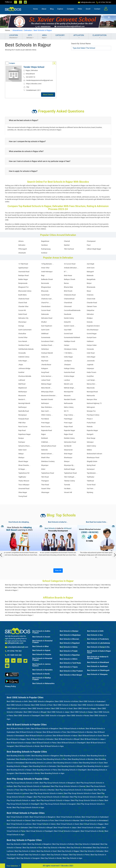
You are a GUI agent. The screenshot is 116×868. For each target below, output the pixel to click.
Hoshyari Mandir (47, 353)
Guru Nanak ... (23, 341)
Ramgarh (90, 434)
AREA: (45, 36)
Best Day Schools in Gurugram (28, 858)
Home (35, 10)
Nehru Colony (69, 407)
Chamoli (67, 241)
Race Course (23, 427)
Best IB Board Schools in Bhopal (67, 739)
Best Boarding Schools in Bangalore (45, 756)
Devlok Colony (69, 318)
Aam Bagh (91, 264)
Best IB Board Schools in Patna (44, 743)
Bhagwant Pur (23, 287)
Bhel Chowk (68, 291)
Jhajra (21, 365)
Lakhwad (22, 380)
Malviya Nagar (46, 384)
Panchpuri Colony (93, 415)
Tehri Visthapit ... (70, 477)
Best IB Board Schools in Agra (52, 746)
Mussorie (67, 396)
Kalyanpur (90, 368)
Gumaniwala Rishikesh (72, 337)
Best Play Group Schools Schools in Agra (28, 808)
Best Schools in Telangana (97, 674)
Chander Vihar (23, 306)
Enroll (88, 10)
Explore (60, 10)
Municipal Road (92, 392)
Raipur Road (68, 427)
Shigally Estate (92, 461)
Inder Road (91, 353)
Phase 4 (90, 419)
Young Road (23, 496)
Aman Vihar (45, 268)
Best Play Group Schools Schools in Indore (47, 793)
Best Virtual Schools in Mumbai (67, 820)
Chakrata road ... (47, 299)
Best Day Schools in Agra (72, 858)
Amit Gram (91, 268)
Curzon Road (46, 310)
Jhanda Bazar (46, 365)
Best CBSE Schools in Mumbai (65, 705)
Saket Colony (91, 446)
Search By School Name (81, 44)
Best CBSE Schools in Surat (62, 709)
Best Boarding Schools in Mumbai (81, 759)
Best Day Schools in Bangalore (39, 844)
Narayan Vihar (92, 399)
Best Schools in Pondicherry (98, 639)
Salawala (44, 450)
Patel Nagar (68, 419)
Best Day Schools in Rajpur (14, 585)
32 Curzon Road (70, 264)
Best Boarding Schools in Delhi (18, 756)
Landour (67, 380)
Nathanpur (45, 403)
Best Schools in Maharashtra (43, 683)
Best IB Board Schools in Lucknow (39, 736)
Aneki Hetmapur (47, 272)
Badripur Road (23, 275)
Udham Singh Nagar (94, 249)
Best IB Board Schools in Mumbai (80, 732)
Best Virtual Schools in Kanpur (89, 828)
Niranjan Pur (91, 411)
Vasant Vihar (46, 489)
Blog (52, 10)
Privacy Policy (10, 686)
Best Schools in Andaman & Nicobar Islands (98, 658)
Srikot (43, 469)
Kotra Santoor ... (47, 376)
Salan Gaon (22, 450)
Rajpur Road (68, 434)
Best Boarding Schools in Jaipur (96, 766)
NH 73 (66, 411)
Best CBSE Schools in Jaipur (58, 712)
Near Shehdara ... (47, 407)
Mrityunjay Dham (47, 392)
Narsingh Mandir (24, 403)
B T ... (66, 272)
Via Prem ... (91, 489)
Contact (97, 10)
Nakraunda (91, 396)
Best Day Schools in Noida (51, 858)
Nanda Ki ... (22, 399)
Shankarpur (68, 458)
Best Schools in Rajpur (43, 30)
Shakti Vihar (45, 458)
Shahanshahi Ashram (94, 454)
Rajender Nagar (70, 430)
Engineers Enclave (93, 326)
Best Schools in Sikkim (69, 659)
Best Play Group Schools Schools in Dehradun (51, 797)
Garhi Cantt (45, 330)
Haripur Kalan (92, 345)
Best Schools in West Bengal (71, 675)
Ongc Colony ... (69, 415)
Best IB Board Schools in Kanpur (19, 743)
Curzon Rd (22, 310)
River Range (91, 438)
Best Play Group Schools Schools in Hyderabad (32, 786)
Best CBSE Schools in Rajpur (15, 602)
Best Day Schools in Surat (47, 851)
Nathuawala (68, 403)
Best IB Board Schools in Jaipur (93, 739)
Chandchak (68, 303)
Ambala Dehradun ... (71, 268)
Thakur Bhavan (24, 481)
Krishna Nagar (69, 376)
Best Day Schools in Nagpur (69, 851)
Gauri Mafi (68, 330)
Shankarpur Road (93, 458)
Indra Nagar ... (23, 361)
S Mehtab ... (45, 442)
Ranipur (21, 438)
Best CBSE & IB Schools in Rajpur (30, 604)
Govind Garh (68, 334)
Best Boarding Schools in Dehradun (43, 766)
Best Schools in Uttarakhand (98, 662)
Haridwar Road (24, 345)
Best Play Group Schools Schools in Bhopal (87, 797)
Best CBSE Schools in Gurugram (54, 716)
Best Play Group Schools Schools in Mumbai (37, 790)
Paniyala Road (23, 419)
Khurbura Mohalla (25, 376)
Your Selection (13, 866)
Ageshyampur (23, 268)
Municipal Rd (69, 392)
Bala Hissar (68, 275)
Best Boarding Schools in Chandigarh (72, 770)
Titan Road (45, 485)
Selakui (89, 450)
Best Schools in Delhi (95, 631)
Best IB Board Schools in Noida (27, 746)
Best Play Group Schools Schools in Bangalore (58, 783)
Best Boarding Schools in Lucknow (39, 763)
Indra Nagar (91, 357)
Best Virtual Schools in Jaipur (65, 828)
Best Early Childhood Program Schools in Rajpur (45, 610)
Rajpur (44, 434)
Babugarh (90, 272)
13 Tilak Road (23, 264)
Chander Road (92, 303)
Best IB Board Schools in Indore (65, 736)
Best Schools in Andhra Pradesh (41, 632)
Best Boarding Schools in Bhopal (70, 766)
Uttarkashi (22, 253)
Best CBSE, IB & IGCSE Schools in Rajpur (57, 604)
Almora (21, 241)
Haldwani (90, 341)
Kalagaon (45, 368)
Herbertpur (45, 349)
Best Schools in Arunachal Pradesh (42, 642)
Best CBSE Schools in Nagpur (85, 709)
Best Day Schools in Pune (33, 848)
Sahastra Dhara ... (25, 446)
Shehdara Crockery (48, 461)
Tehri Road (45, 477)
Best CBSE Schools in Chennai (18, 705)
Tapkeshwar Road (48, 473)
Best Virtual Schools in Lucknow (19, 824)
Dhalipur (90, 318)
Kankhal (21, 372)
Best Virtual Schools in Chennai (19, 820)
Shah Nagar (68, 454)
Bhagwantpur (46, 287)
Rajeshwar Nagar (25, 434)
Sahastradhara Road (49, 446)
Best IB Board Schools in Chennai (29, 732)
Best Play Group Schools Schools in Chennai (68, 786)
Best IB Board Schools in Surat (90, 736)
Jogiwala (90, 365)
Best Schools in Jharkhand (97, 666)
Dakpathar (91, 310)
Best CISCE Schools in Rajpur (74, 610)
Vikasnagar (45, 492)
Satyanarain (68, 450)
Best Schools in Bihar (41, 646)
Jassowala (91, 361)
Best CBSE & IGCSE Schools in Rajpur (86, 604)
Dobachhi (67, 322)
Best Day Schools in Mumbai (55, 848)
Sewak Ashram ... (47, 454)
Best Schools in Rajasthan (70, 655)
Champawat (91, 241)
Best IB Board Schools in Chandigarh (72, 743)
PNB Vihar (22, 423)
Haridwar (44, 245)
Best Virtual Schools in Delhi (18, 817)
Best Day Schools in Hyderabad (87, 844)
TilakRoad (90, 481)
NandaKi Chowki (47, 399)
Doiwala (90, 322)
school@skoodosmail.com (17, 647)
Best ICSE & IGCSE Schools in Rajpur (65, 607)
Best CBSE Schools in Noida (78, 716)
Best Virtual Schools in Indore (44, 824)
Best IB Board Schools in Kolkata (72, 729)
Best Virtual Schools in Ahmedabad (94, 820)
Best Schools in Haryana (42, 654)
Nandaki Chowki (70, 399)
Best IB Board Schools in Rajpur (58, 602)
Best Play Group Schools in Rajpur (37, 585)
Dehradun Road (47, 318)
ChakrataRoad (69, 299)
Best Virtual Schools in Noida (92, 831)
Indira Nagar (68, 357)
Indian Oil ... (45, 357)
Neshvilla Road (24, 411)
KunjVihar (90, 376)
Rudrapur (22, 442)
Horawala (90, 349)
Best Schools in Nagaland (70, 643)
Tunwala (67, 485)
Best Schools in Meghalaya (70, 635)
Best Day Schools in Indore (25, 851)
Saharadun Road (70, 442)
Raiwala (90, 427)
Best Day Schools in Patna (79, 855)
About (44, 10)
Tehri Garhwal (69, 249)
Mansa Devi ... (92, 384)
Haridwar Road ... (47, 345)
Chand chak (91, 299)
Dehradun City (23, 318)
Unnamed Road (24, 489)
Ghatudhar (22, 334)
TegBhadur (22, 477)
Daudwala (68, 314)
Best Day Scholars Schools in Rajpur (86, 588)
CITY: (30, 36)
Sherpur (67, 461)
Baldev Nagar (23, 279)
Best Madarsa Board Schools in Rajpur (35, 612)
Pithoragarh (23, 249)
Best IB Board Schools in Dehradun (40, 739)
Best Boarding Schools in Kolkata (73, 756)
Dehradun (28, 30)
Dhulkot (44, 322)
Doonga (21, 326)
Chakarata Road (70, 295)
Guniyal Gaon (92, 337)
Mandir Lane (68, 384)
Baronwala (45, 283)
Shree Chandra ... (24, 465)
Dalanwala (45, 314)
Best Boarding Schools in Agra (53, 773)
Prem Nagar (45, 423)
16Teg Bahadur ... (47, 264)
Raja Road (22, 430)
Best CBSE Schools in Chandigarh (27, 716)
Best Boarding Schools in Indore (66, 763)
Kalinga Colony (69, 368)
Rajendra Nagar (92, 430)
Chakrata (90, 295)
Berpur (89, 283)
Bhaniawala (91, 287)
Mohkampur (23, 392)
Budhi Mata (22, 295)
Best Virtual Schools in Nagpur (92, 824)
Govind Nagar (92, 334)
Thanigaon (45, 481)
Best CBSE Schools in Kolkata (67, 701)
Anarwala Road (24, 272)
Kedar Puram (91, 372)
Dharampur (22, 322)
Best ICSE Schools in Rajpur (36, 602)
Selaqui (21, 454)
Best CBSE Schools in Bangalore (41, 701)
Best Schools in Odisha (69, 647)
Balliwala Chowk (47, 279)
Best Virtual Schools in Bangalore (43, 817)
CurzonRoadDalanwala (72, 310)
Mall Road (22, 384)
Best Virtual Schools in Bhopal (41, 828)
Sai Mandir (68, 446)
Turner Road (91, 485)
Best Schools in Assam (41, 637)
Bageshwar (45, 241)
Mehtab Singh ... (70, 388)
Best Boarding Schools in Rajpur (62, 585)
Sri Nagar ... (23, 469)
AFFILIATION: (79, 36)
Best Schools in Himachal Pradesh (42, 659)
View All (58, 570)
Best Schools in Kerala (41, 674)
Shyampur (45, 465)
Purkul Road (91, 423)
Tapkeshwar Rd (24, 473)
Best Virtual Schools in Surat (68, 824)
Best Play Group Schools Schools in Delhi (23, 783)
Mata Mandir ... (47, 388)
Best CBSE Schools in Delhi (17, 701)
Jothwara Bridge (24, 368)
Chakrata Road (24, 299)
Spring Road (91, 465)
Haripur (67, 345)
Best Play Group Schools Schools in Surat (80, 793)
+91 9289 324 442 (13, 655)
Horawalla (22, 353)
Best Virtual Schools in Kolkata (69, 817)
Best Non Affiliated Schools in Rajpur (84, 612)
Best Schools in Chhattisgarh (98, 670)
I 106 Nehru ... (69, 353)
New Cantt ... (46, 411)
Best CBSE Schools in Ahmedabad (91, 705)
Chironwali (68, 306)
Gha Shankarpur (93, 330)
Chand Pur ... (46, 303)
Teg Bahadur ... (92, 473)
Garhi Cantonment (25, 330)
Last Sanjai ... (92, 380)
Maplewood (23, 388)
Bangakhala (91, 279)
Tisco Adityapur (24, 485)
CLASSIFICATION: (100, 36)
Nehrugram (91, 407)
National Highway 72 (94, 403)
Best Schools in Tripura (69, 667)
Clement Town (92, 306)
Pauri (89, 245)
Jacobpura (68, 361)
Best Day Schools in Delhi (17, 844)
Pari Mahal (45, 419)
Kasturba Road (69, 372)
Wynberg (90, 492)
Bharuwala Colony (25, 291)
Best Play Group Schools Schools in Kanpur (53, 800)
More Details (48, 95)
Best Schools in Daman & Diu (98, 647)
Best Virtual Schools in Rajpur (62, 588)
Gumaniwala (46, 337)
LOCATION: (14, 36)
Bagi (43, 275)
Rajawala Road (47, 430)
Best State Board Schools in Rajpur (83, 602)
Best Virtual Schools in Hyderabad (95, 817)
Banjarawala (23, 283)
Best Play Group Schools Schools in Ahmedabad (74, 790)
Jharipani (67, 365)
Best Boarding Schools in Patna (45, 770)
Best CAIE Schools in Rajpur (95, 610)
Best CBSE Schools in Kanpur (82, 712)
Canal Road (45, 295)
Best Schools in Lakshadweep (99, 643)
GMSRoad (45, 334)
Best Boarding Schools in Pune (55, 759)
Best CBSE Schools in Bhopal (35, 712)
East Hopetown (47, 326)
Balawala (90, 275)
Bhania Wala (68, 287)
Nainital (67, 245)
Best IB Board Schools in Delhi (18, 729)
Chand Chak (23, 303)
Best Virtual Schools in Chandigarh (40, 831)
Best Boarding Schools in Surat (91, 763)
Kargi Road (45, 372)
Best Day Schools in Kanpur (57, 855)
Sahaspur (90, 442)
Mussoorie (22, 396)
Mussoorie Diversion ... (49, 396)
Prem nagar (68, 423)
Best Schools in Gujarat (41, 650)
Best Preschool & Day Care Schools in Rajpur (34, 588)
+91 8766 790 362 (13, 651)
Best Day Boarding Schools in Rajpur (87, 585)
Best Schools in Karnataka (42, 670)
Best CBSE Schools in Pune (42, 705)
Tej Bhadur (91, 477)
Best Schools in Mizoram (69, 639)
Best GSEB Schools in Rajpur (60, 612)
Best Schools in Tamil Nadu (70, 663)
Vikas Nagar (23, 492)
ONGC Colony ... (47, 415)
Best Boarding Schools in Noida (28, 773)
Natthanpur (23, 407)
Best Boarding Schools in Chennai (29, 759)
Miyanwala (91, 388)
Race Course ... (46, 427)
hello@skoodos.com (88, 2)
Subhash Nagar (70, 469)
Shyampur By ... (70, 465)
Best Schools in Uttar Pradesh (71, 671)
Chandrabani (46, 306)
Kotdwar (44, 253)
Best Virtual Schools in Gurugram (67, 831)
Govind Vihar (23, 337)
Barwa (66, 283)
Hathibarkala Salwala (26, 349)
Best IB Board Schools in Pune (55, 732)
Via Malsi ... (68, 489)
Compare (70, 10)
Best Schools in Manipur (69, 631)
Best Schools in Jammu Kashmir (41, 665)
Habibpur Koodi (70, 341)
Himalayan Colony (70, 349)
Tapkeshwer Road (70, 473)
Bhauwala (45, 291)
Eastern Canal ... (70, 326)
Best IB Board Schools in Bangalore (45, 729)
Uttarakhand (17, 30)
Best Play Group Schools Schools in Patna (87, 800)
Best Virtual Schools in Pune (43, 820)
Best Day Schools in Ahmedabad (79, 848)
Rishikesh (45, 438)
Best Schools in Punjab (69, 651)
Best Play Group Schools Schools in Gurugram (58, 804)
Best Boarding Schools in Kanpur (19, 770)
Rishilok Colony (69, 438)
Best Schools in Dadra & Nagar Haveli (99, 652)
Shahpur (21, 458)
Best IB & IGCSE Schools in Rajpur (39, 607)
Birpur (89, 291)
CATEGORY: (60, 36)
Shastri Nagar (23, 461)
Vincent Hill (68, 492)
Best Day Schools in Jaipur (35, 855)
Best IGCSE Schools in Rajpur (90, 607)
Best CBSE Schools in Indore (39, 709)
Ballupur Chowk (70, 279)
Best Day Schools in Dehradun (92, 851)
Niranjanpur (23, 415)
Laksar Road (46, 380)
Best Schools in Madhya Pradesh (42, 679)
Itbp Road (45, 361)
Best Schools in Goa (95, 635)
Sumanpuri (91, 469)
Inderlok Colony (24, 357)
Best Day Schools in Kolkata (63, 844)
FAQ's (80, 10)
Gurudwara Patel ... (48, 341)
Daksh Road (23, 314)
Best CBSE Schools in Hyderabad (92, 701)
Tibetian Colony (69, 481)
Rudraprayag (46, 249)
